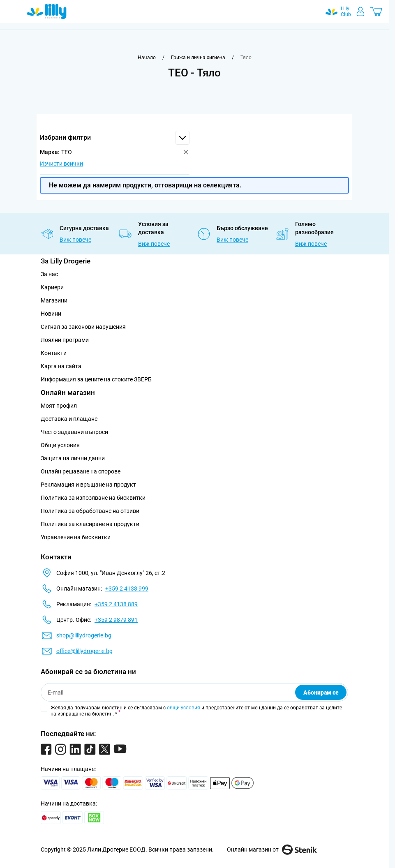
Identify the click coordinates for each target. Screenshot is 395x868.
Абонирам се (321, 693)
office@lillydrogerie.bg (84, 651)
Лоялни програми (65, 340)
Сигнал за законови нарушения (83, 327)
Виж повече (75, 240)
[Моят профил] (360, 12)
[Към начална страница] (147, 58)
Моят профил (59, 406)
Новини (51, 314)
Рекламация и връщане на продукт (89, 485)
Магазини (54, 300)
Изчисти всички (61, 164)
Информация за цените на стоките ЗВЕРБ (96, 379)
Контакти (54, 353)
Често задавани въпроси (74, 432)
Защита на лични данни (73, 458)
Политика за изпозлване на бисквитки (93, 498)
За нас (49, 274)
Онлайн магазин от (272, 850)
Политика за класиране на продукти (90, 524)
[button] (115, 138)
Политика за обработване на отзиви (90, 511)
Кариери (52, 287)
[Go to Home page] (47, 12)
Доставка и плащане (69, 419)
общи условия (184, 708)
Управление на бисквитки (76, 537)
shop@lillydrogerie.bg (84, 635)
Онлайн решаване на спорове (81, 471)
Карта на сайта (61, 366)
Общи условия (60, 445)
